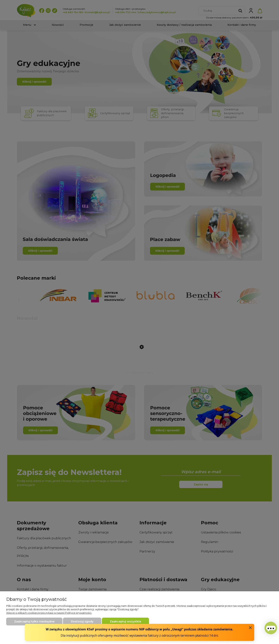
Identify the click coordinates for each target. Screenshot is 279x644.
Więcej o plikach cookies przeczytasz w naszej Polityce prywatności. (49, 613)
